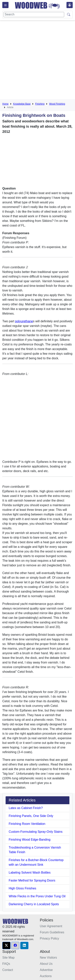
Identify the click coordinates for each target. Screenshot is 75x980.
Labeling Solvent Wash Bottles (30, 873)
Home (5, 104)
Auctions (46, 976)
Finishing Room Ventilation (27, 824)
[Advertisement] (37, 61)
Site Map (8, 958)
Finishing (40, 104)
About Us (46, 964)
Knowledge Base (22, 104)
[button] (6, 945)
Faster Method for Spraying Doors (32, 880)
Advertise (46, 970)
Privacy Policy (49, 938)
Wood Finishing (57, 104)
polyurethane (24, 321)
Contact (8, 970)
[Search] (34, 15)
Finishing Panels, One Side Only (31, 816)
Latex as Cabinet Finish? (26, 808)
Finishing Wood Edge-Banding (30, 840)
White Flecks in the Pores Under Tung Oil (37, 896)
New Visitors (48, 958)
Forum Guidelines (52, 932)
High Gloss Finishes (22, 888)
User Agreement (51, 926)
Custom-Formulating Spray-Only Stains (36, 832)
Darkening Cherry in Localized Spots (34, 904)
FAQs (6, 964)
